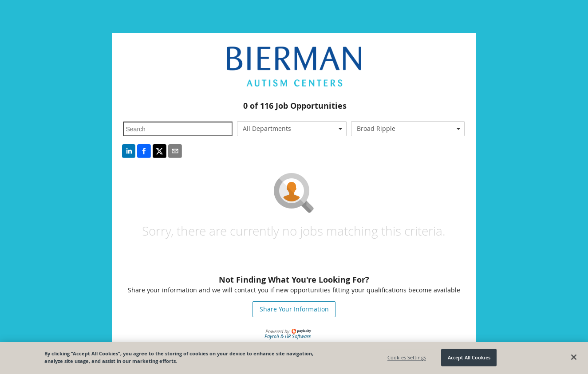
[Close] (574, 357)
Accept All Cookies (469, 357)
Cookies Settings (407, 357)
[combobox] (292, 129)
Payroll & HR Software (288, 336)
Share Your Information (294, 309)
